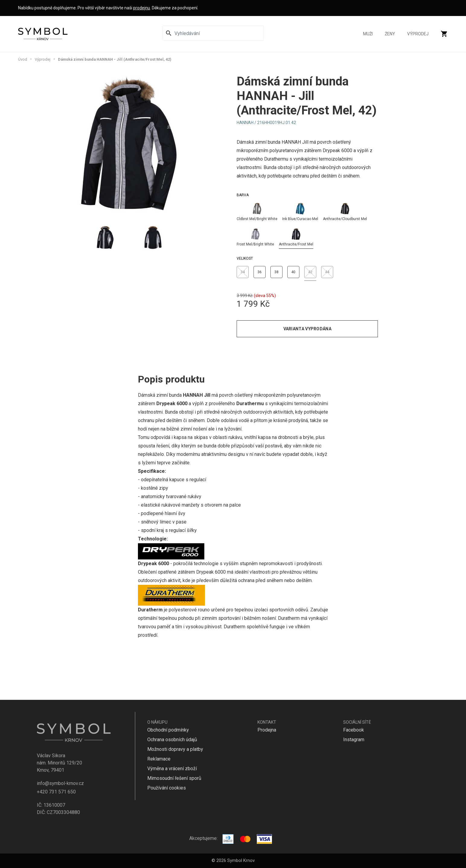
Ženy (390, 34)
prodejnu (142, 8)
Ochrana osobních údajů (172, 740)
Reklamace (159, 759)
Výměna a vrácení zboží (172, 769)
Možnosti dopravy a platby (175, 749)
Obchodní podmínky (168, 730)
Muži (368, 34)
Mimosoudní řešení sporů (174, 778)
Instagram (354, 740)
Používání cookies (167, 788)
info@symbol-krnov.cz (60, 783)
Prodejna (267, 730)
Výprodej (418, 34)
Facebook (354, 730)
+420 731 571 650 (56, 792)
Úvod (23, 59)
